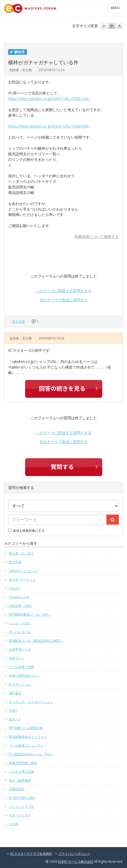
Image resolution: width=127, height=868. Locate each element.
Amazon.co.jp (19, 597)
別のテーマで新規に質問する (64, 300)
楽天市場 (18, 322)
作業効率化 (17, 789)
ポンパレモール (20, 632)
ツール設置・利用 (21, 667)
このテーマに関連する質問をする (64, 291)
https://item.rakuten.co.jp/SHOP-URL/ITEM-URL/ (49, 99)
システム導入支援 (21, 772)
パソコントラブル (21, 806)
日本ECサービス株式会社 (76, 862)
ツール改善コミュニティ (26, 745)
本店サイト (17, 658)
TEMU (13, 710)
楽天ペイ (15, 719)
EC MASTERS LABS (22, 798)
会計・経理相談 (20, 780)
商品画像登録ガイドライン (28, 737)
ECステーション (20, 684)
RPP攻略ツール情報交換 (26, 728)
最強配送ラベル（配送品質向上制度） (36, 641)
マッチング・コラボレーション (31, 702)
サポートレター (20, 815)
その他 (13, 824)
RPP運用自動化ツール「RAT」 (30, 614)
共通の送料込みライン (25, 676)
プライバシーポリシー (74, 854)
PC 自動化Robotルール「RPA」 (31, 754)
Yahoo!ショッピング (23, 571)
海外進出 (15, 693)
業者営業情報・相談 (23, 763)
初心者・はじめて (21, 553)
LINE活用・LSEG (20, 606)
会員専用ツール (20, 649)
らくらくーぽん (20, 623)
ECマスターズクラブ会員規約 (31, 854)
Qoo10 (14, 588)
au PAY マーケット (22, 580)
